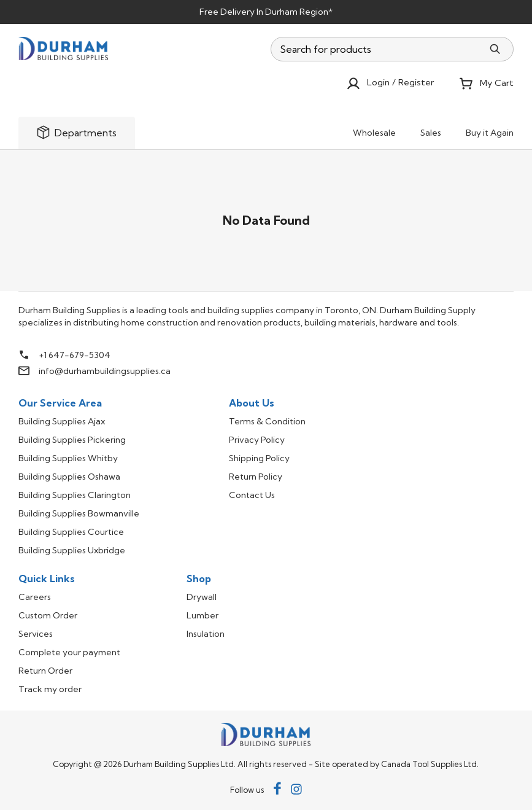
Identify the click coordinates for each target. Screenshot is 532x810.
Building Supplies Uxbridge (72, 550)
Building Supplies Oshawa (69, 477)
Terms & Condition (267, 421)
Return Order (45, 671)
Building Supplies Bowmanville (79, 513)
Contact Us (252, 495)
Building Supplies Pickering (72, 440)
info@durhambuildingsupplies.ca (105, 371)
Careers (35, 597)
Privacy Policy (257, 440)
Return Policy (256, 477)
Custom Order (48, 615)
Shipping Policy (259, 458)
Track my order (50, 689)
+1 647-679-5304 (75, 355)
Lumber (202, 615)
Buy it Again (490, 133)
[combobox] (377, 49)
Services (36, 634)
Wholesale (374, 133)
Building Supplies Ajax (62, 421)
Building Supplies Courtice (71, 532)
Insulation (206, 634)
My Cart (486, 84)
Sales (431, 133)
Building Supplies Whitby (68, 458)
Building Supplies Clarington (75, 495)
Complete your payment (69, 652)
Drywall (202, 597)
